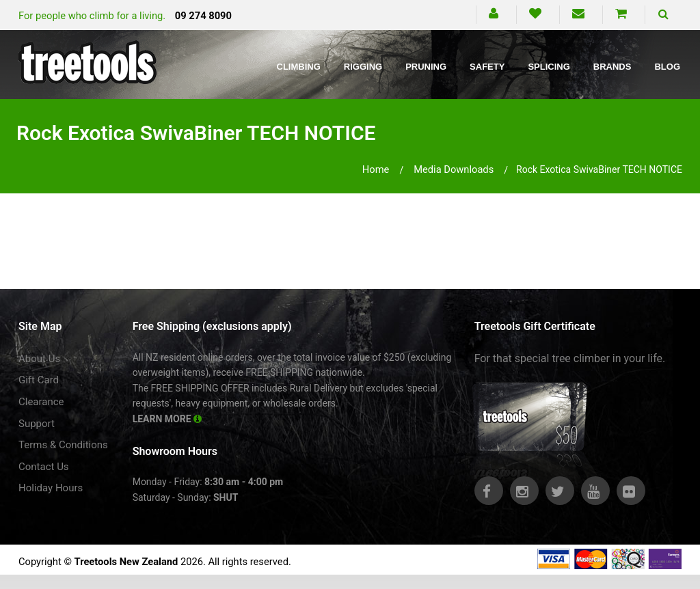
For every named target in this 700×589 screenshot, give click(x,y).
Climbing (299, 67)
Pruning (426, 67)
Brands (612, 67)
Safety (487, 67)
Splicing (549, 67)
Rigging (363, 67)
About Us (39, 359)
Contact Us (44, 467)
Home (376, 169)
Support (37, 424)
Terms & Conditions (63, 445)
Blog (667, 67)
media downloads (454, 169)
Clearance (41, 402)
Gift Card (39, 380)
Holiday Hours (51, 488)
